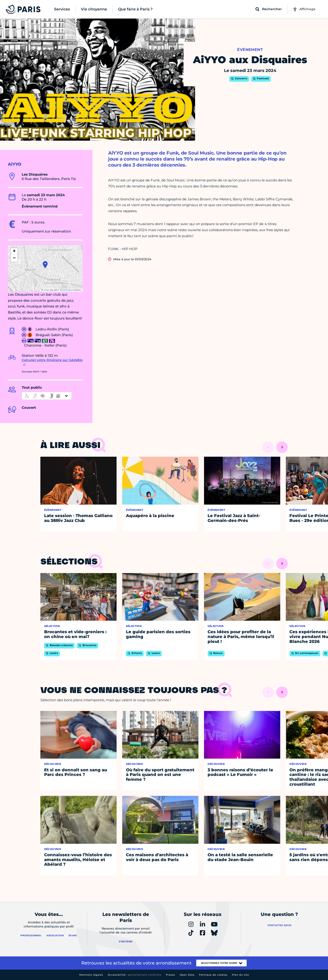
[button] (45, 265)
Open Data (187, 975)
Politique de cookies (213, 975)
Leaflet (45, 290)
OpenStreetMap (66, 290)
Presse (170, 975)
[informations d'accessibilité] (47, 396)
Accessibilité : (135, 975)
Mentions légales (91, 975)
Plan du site (241, 975)
